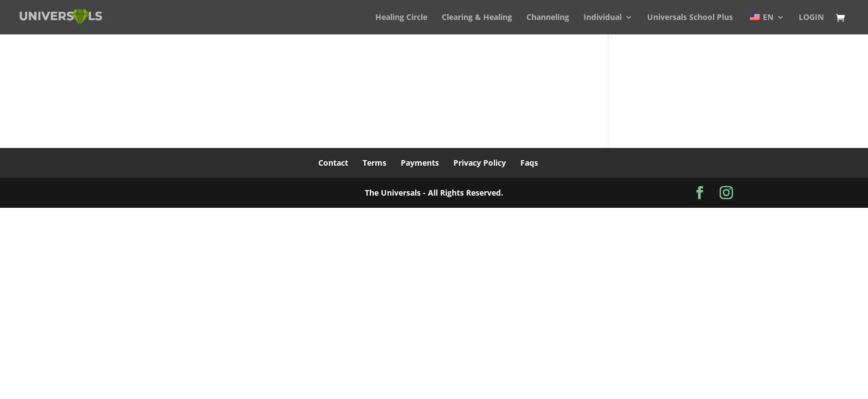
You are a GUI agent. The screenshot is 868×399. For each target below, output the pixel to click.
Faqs (529, 163)
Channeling (548, 18)
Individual (603, 18)
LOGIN (811, 18)
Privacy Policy (480, 163)
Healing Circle (401, 18)
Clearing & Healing (477, 18)
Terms (374, 163)
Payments (420, 163)
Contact (333, 163)
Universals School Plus (690, 18)
